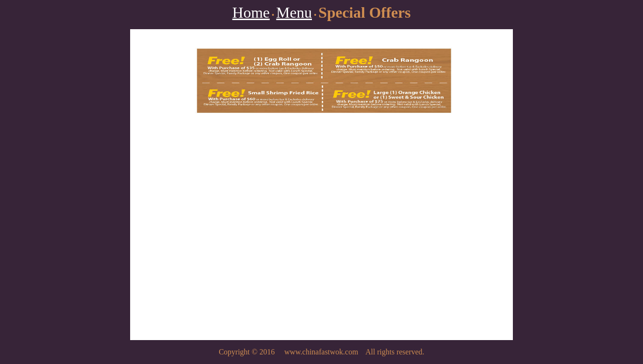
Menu (294, 12)
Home (251, 12)
